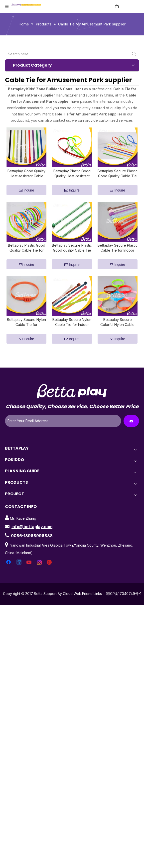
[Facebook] (9, 572)
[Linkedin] (19, 572)
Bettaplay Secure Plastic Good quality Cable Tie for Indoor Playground (72, 254)
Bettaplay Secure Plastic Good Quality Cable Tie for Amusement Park (118, 177)
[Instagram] (40, 572)
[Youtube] (29, 572)
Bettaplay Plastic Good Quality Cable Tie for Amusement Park (27, 254)
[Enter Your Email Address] (63, 430)
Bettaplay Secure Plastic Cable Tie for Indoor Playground (118, 254)
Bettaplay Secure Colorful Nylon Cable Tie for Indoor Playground (117, 331)
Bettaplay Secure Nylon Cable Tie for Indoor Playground (72, 331)
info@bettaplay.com (32, 536)
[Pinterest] (50, 572)
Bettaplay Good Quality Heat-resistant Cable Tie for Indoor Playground (26, 177)
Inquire (27, 193)
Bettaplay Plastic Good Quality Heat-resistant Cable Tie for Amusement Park (72, 177)
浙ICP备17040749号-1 (124, 603)
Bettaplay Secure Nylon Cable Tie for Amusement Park (26, 331)
